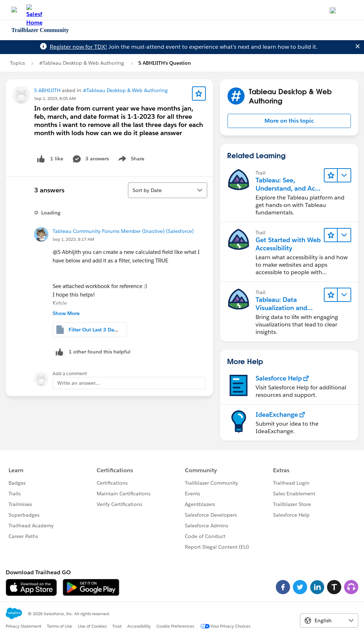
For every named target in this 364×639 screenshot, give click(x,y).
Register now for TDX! (78, 47)
